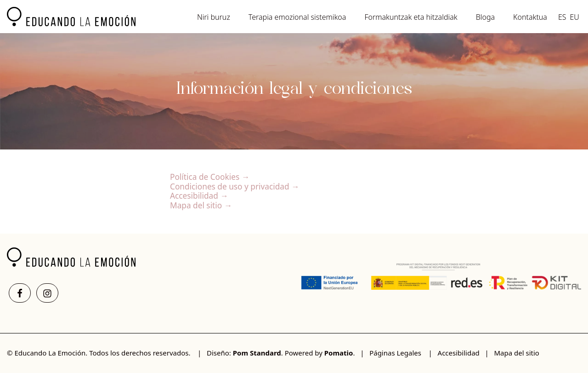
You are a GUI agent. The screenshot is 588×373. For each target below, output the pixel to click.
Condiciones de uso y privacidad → (235, 186)
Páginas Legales (395, 353)
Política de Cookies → (210, 177)
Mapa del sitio (516, 353)
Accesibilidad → (199, 196)
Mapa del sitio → (201, 205)
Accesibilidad (459, 353)
